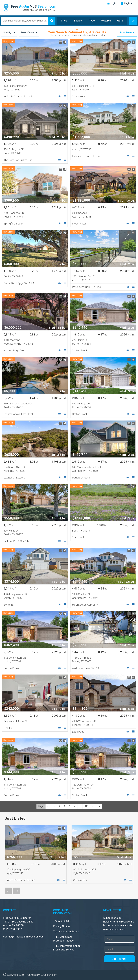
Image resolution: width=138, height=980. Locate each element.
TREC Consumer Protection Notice (63, 939)
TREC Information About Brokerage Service (67, 948)
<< (49, 806)
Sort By (7, 33)
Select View (27, 33)
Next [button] (17, 891)
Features (106, 21)
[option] (36, 854)
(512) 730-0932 (13, 929)
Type (92, 21)
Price (64, 21)
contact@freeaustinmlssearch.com (24, 937)
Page (41, 806)
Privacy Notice (61, 926)
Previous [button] (8, 891)
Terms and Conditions (66, 931)
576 (86, 806)
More (120, 21)
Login (113, 3)
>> (99, 806)
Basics (78, 21)
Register (128, 3)
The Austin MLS (62, 921)
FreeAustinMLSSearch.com (41, 975)
